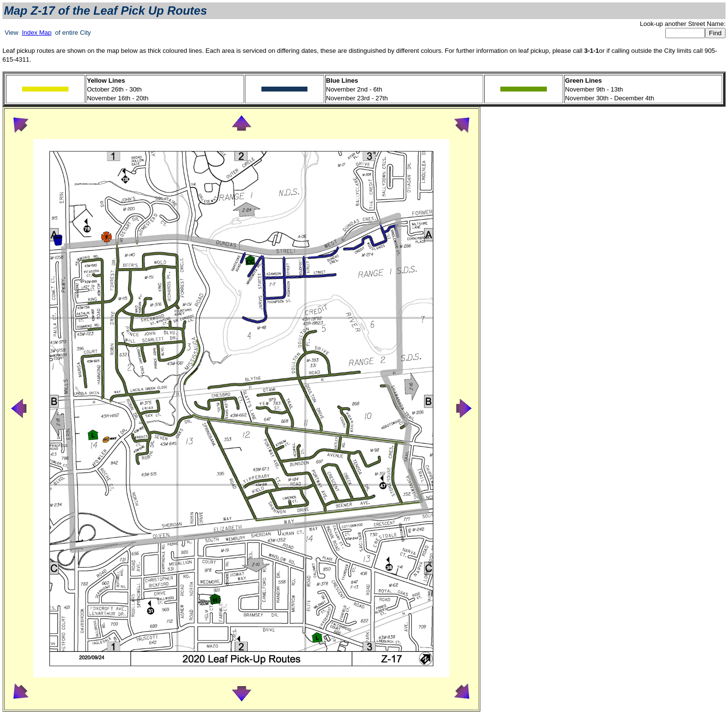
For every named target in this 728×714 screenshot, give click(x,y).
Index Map (37, 33)
